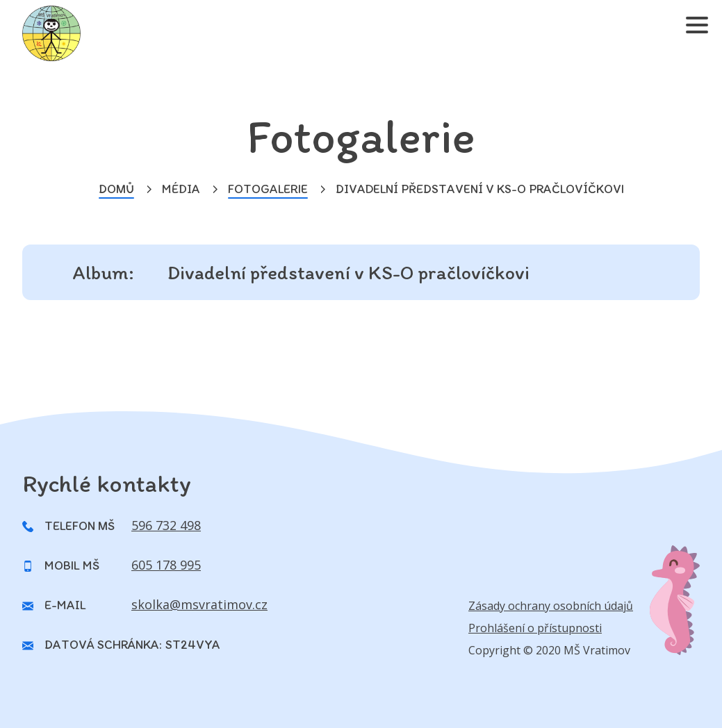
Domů (116, 189)
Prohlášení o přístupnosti (535, 628)
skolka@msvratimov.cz (199, 604)
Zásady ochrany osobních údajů (551, 606)
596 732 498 (166, 525)
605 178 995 (166, 565)
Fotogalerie (268, 189)
